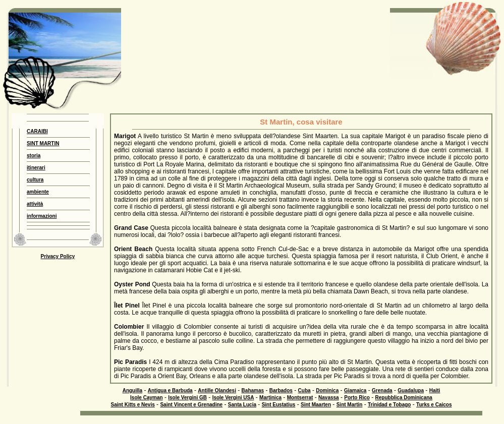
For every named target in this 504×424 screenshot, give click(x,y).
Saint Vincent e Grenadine (191, 405)
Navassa (329, 398)
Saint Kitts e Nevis (132, 405)
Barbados (281, 390)
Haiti (435, 390)
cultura (35, 180)
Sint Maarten (316, 405)
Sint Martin (350, 405)
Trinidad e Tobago (389, 405)
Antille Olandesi (217, 390)
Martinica (270, 398)
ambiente (38, 192)
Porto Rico (357, 398)
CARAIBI (37, 131)
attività (35, 204)
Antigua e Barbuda (170, 390)
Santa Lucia (242, 405)
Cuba (304, 390)
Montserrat (300, 398)
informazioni (42, 216)
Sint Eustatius (279, 405)
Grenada (382, 390)
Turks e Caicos (434, 405)
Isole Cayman (146, 398)
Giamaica (355, 390)
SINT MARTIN (43, 143)
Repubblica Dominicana (404, 398)
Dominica (327, 390)
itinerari (36, 168)
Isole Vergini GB (187, 398)
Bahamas (253, 390)
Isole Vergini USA (233, 398)
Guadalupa (411, 390)
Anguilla (132, 390)
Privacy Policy (58, 256)
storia (34, 156)
